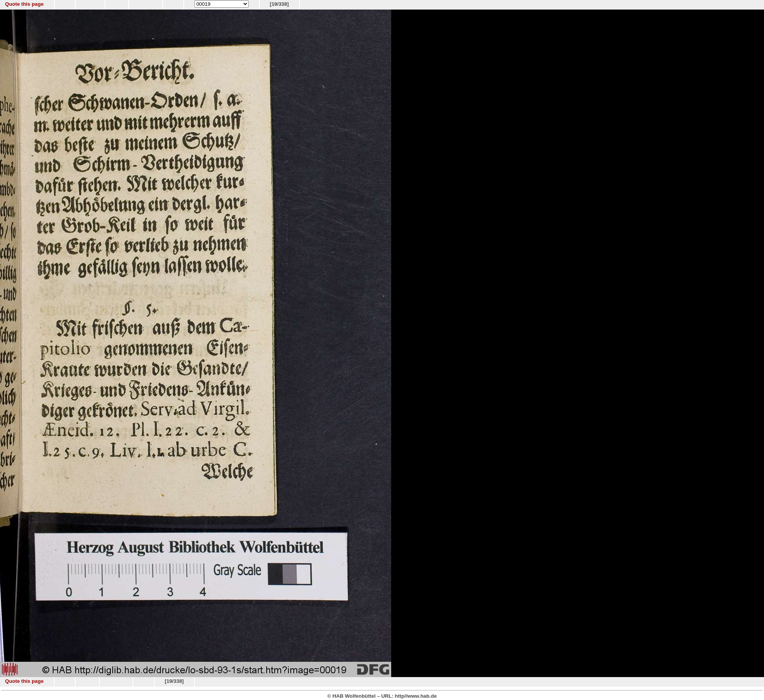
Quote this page (24, 4)
